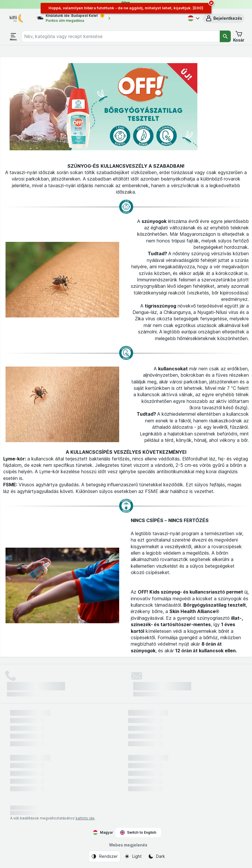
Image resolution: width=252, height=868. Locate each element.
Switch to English (138, 833)
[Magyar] (193, 18)
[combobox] (121, 36)
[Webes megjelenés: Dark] (157, 856)
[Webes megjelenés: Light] (133, 856)
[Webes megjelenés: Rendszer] (104, 856)
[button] (224, 18)
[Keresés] (225, 36)
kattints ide (85, 818)
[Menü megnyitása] (13, 36)
